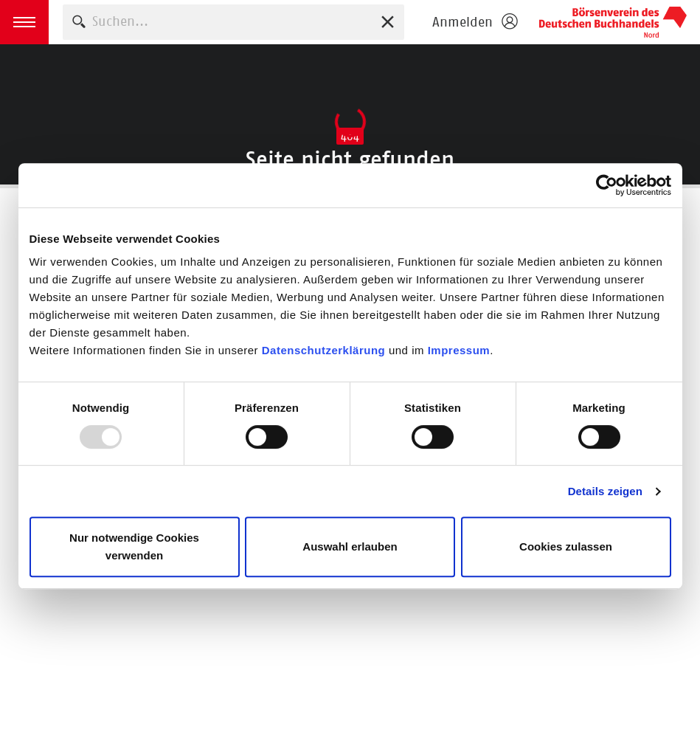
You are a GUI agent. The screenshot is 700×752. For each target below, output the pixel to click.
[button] (24, 22)
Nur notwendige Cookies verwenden (134, 546)
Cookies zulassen (566, 546)
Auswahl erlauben (350, 546)
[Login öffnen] (474, 22)
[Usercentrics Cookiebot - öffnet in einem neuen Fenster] (607, 185)
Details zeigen (605, 491)
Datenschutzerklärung (325, 350)
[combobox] (233, 22)
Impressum (459, 350)
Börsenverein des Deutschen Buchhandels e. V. (613, 22)
